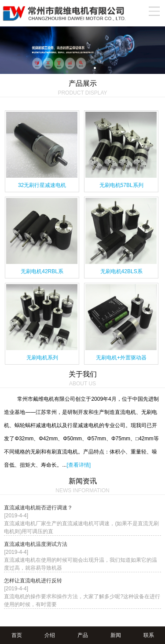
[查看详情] (79, 465)
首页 (17, 635)
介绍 (50, 635)
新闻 (116, 635)
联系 (149, 635)
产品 (83, 635)
